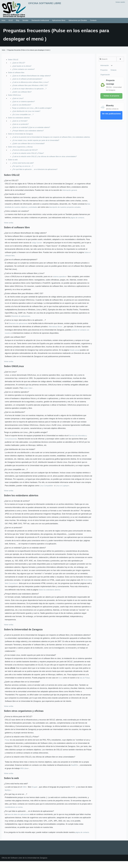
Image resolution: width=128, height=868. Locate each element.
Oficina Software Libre (52, 4)
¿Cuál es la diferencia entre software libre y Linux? (32, 84)
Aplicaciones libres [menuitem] (59, 22)
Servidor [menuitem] (25, 22)
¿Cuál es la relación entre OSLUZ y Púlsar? (29, 159)
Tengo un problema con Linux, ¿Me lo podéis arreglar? (34, 110)
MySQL (13, 796)
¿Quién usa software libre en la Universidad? (30, 149)
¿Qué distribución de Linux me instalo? (28, 113)
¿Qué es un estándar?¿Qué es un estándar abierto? (33, 129)
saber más (29, 393)
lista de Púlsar (85, 683)
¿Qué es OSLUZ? (19, 65)
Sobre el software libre (17, 74)
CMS (25, 792)
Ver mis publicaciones (111, 114)
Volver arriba (9, 228)
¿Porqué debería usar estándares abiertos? (29, 133)
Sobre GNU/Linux (15, 97)
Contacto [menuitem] (93, 22)
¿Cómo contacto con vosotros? (24, 71)
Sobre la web (13, 165)
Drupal (35, 792)
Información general (70, 195)
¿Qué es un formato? (20, 123)
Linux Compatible (47, 491)
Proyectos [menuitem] (118, 68)
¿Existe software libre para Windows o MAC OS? (32, 87)
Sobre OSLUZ (14, 62)
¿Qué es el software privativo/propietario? (29, 81)
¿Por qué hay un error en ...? (24, 171)
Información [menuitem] (105, 68)
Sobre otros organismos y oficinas (22, 152)
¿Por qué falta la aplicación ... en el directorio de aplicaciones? (37, 175)
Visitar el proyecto (111, 95)
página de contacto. (83, 838)
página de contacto (78, 223)
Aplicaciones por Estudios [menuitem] (78, 22)
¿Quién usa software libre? (23, 94)
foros (61, 683)
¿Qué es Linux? (18, 100)
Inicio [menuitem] (3, 22)
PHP (74, 792)
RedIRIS (75, 770)
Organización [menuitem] (114, 73)
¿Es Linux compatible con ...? (24, 117)
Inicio (4, 52)
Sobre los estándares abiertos (20, 120)
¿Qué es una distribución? (22, 107)
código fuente (38, 248)
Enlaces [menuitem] (103, 73)
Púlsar (7, 745)
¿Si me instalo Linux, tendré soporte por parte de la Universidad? (38, 146)
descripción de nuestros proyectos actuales (70, 212)
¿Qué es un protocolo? (21, 126)
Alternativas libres (56, 332)
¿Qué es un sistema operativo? (24, 104)
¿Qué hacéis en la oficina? (23, 68)
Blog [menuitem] (18, 22)
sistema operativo (61, 282)
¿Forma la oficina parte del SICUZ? (26, 155)
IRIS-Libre (25, 774)
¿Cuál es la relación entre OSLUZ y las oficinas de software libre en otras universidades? (48, 162)
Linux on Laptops (65, 491)
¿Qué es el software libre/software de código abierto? (33, 78)
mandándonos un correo (15, 812)
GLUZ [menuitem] (11, 22)
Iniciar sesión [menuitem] (120, 3)
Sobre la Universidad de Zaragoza (22, 136)
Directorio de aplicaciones (22, 321)
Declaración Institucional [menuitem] (40, 22)
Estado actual (75, 355)
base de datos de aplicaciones (19, 820)
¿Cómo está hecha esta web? (24, 168)
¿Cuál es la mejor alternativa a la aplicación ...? (31, 91)
